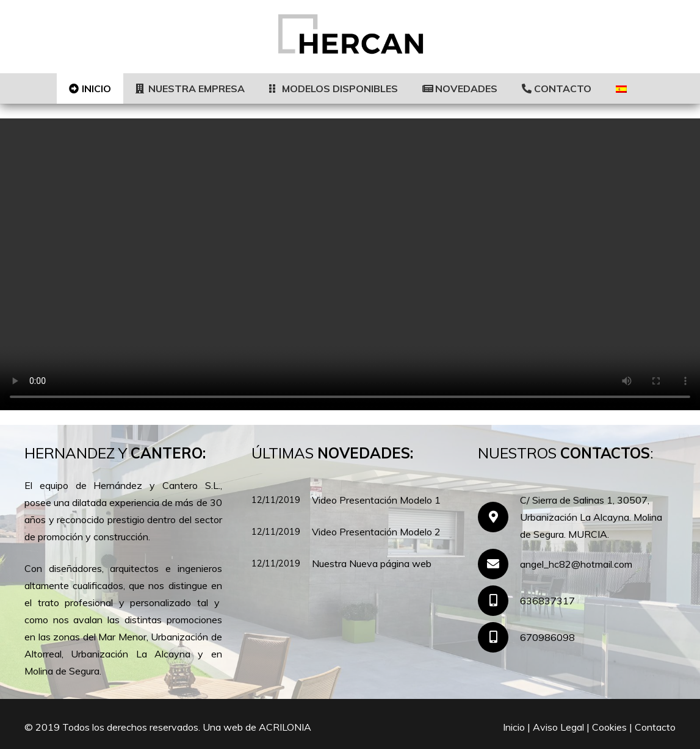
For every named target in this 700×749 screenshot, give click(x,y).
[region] (350, 264)
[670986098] (499, 637)
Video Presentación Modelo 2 (376, 532)
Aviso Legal (558, 727)
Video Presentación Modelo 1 (376, 500)
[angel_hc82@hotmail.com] (499, 564)
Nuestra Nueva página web (372, 563)
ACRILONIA (285, 727)
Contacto (655, 727)
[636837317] (499, 601)
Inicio (514, 727)
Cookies (609, 727)
